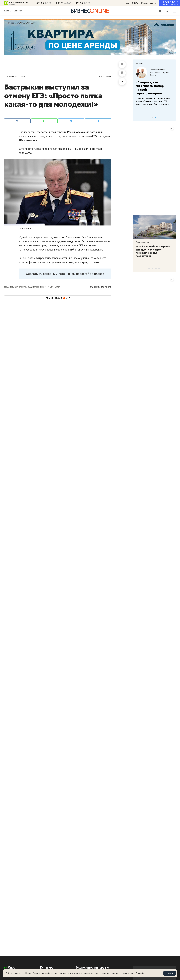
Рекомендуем (142, 242)
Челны (128, 3)
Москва (145, 3)
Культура (47, 967)
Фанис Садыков (158, 70)
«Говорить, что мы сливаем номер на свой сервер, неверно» (150, 88)
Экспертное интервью (92, 967)
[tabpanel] (154, 86)
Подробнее (141, 973)
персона (140, 63)
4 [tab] (152, 269)
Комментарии (58, 298)
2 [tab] (154, 117)
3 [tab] (155, 117)
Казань (8, 11)
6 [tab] (155, 269)
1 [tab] (152, 117)
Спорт (11, 967)
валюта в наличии (18, 2)
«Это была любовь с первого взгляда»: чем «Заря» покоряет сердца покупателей (153, 251)
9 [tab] (160, 269)
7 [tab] (157, 269)
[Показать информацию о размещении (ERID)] (172, 129)
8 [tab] (158, 269)
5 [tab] (154, 269)
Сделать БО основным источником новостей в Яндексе (65, 274)
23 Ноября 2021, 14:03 (14, 76)
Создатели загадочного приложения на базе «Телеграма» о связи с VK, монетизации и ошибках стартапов (153, 101)
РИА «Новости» (28, 140)
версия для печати (101, 287)
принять (170, 973)
